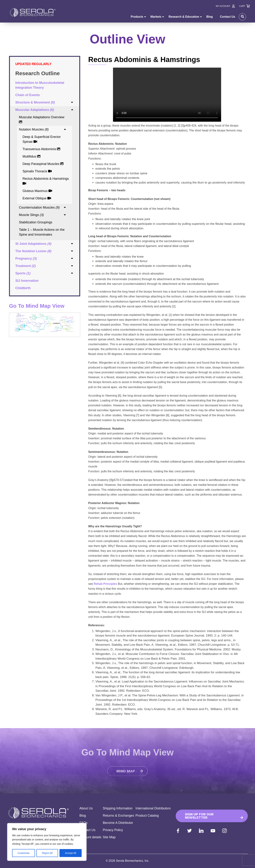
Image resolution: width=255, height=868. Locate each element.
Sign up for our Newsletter (199, 816)
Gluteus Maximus (37, 191)
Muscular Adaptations (35, 110)
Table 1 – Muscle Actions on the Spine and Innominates (42, 232)
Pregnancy (26, 259)
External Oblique (37, 198)
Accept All (71, 853)
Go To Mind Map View (37, 306)
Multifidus (31, 156)
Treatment (25, 266)
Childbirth (23, 288)
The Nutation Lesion (33, 251)
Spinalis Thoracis (37, 171)
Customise (24, 853)
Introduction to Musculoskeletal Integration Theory (40, 85)
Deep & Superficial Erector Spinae (42, 139)
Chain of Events (28, 95)
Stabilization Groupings (36, 222)
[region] (47, 842)
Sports (23, 273)
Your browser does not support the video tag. (167, 95)
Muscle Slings (31, 215)
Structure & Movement (35, 102)
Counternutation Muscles (39, 207)
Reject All (47, 853)
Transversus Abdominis (41, 149)
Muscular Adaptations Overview (42, 119)
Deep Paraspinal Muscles (43, 164)
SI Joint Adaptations (33, 244)
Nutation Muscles (34, 129)
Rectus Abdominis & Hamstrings (46, 181)
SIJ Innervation (27, 281)
